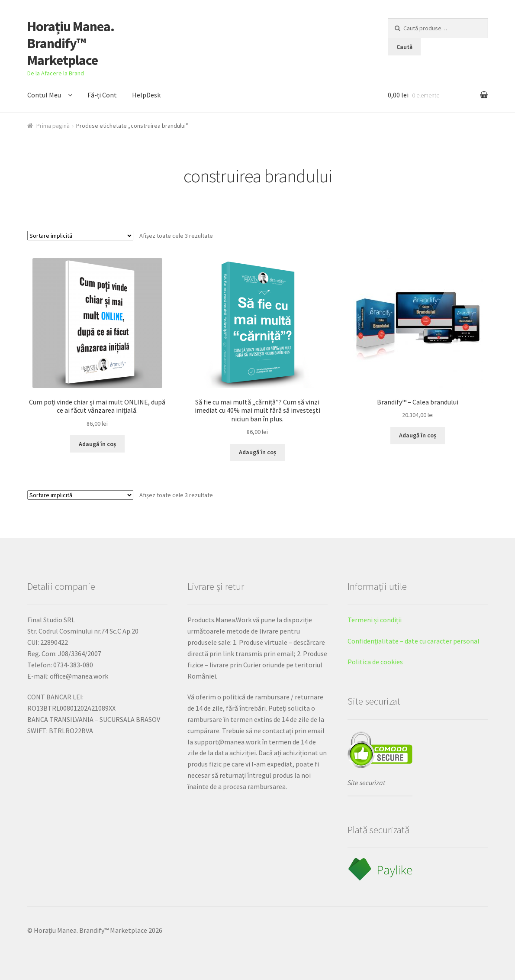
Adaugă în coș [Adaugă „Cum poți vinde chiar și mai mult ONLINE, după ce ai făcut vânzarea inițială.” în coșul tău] (97, 444)
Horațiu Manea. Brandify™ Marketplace (71, 43)
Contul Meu (44, 95)
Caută (404, 47)
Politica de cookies (375, 662)
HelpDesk (146, 95)
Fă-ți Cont (102, 95)
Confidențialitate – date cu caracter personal (414, 641)
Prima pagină (53, 126)
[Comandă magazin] (80, 236)
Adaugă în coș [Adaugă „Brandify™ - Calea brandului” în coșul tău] (418, 435)
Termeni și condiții (375, 620)
